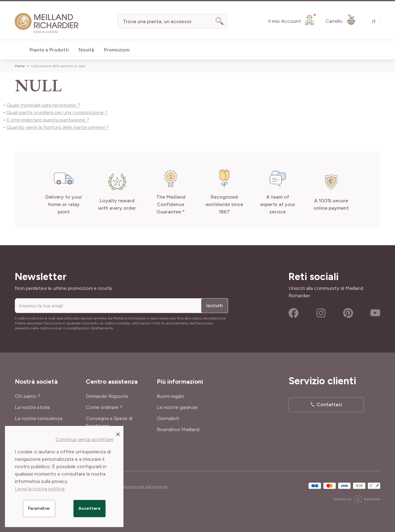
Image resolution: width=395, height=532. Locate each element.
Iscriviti (214, 305)
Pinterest (348, 313)
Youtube (375, 313)
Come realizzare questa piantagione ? (48, 120)
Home (20, 66)
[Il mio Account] (292, 20)
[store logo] (47, 23)
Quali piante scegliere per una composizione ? (57, 112)
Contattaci (329, 404)
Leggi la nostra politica (40, 489)
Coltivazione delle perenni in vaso (58, 66)
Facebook (293, 313)
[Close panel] (118, 434)
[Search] (220, 21)
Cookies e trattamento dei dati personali (134, 487)
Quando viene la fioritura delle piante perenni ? (58, 127)
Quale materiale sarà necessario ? (43, 105)
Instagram (321, 313)
